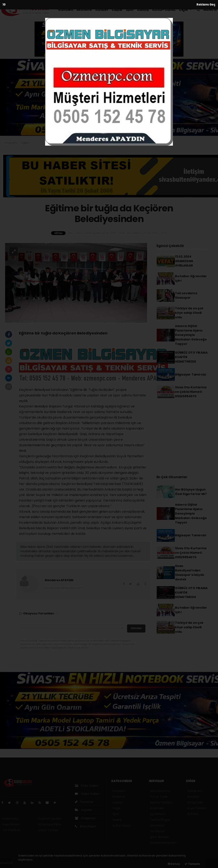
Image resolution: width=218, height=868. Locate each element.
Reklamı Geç (206, 5)
